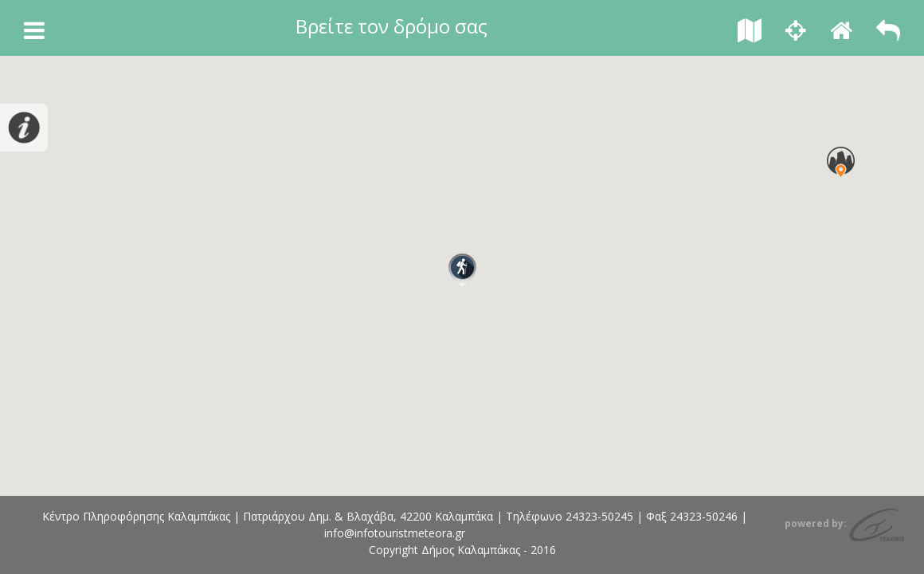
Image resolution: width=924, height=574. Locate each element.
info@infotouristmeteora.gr (395, 533)
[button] (462, 270)
